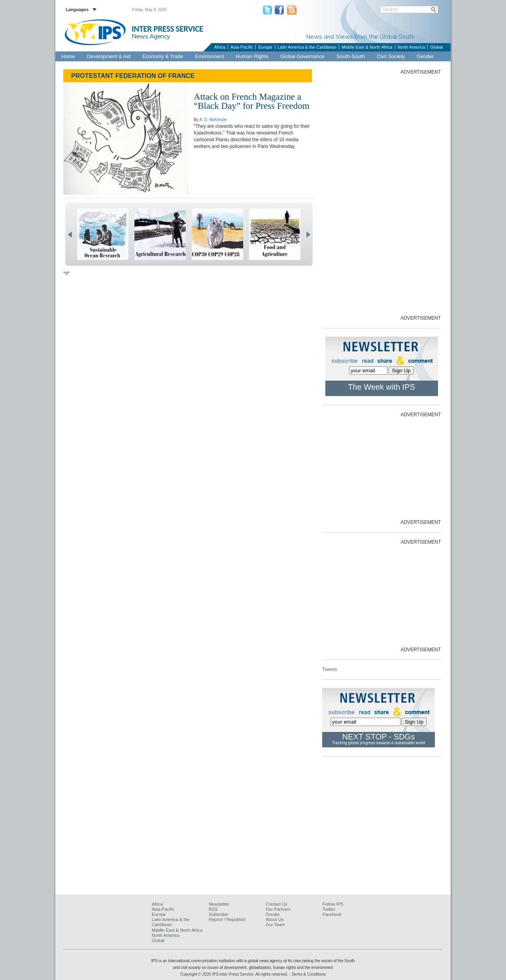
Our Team (275, 925)
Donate (273, 914)
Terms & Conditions (309, 974)
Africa (220, 47)
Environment (210, 56)
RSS (213, 909)
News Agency (151, 36)
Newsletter (219, 904)
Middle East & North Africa (367, 47)
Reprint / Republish (227, 919)
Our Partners (278, 909)
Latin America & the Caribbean (307, 47)
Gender (425, 56)
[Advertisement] (381, 194)
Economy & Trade (163, 56)
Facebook (332, 914)
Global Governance (302, 56)
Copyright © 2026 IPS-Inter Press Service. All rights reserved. (235, 974)
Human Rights (252, 56)
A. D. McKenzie (213, 120)
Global (436, 47)
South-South (351, 56)
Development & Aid (109, 56)
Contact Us (276, 904)
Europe (265, 47)
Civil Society (391, 56)
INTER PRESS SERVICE (167, 29)
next (308, 235)
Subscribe (218, 914)
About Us (275, 919)
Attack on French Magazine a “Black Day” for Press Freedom (252, 101)
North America (412, 47)
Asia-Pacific (242, 47)
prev (70, 235)
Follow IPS (333, 904)
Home (68, 56)
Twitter (329, 909)
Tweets (330, 669)
